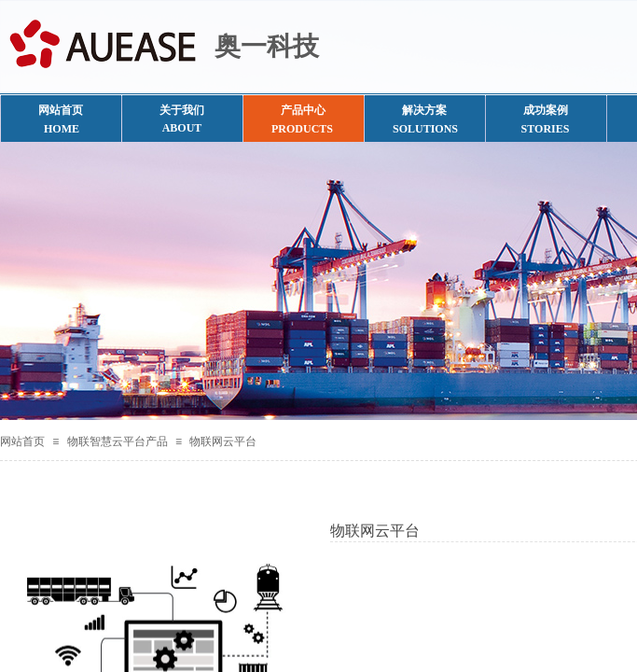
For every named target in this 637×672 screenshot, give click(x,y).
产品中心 (303, 110)
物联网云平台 (223, 441)
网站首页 (22, 441)
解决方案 (424, 110)
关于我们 (182, 110)
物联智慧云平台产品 (118, 441)
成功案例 (546, 110)
